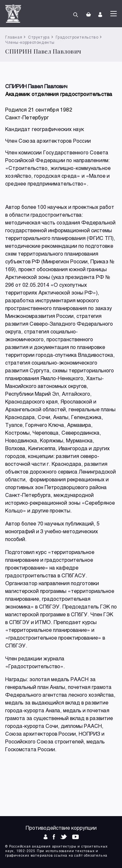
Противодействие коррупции (61, 828)
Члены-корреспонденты (30, 42)
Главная (14, 37)
